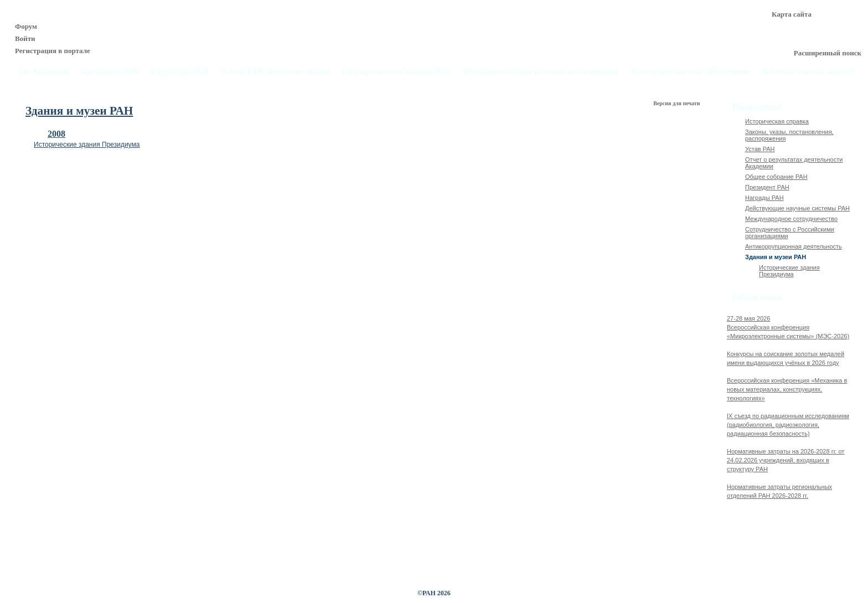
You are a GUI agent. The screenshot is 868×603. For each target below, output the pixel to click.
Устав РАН (760, 149)
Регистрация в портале (53, 51)
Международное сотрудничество (791, 219)
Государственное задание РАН (397, 72)
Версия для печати (677, 103)
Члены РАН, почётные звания (275, 72)
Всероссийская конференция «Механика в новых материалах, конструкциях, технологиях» (787, 389)
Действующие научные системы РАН (797, 208)
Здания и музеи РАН (776, 257)
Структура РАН (180, 72)
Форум (26, 26)
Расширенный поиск (828, 53)
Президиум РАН (110, 72)
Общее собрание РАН (776, 177)
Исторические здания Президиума (87, 145)
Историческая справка (777, 121)
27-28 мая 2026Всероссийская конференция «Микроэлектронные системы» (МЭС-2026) (788, 327)
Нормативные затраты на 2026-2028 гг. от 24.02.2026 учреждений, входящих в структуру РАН (786, 460)
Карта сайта (792, 14)
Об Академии (44, 72)
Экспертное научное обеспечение (690, 72)
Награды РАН (764, 198)
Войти (25, 38)
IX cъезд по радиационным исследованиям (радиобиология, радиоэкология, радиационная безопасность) (788, 425)
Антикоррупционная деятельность (794, 246)
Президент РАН (767, 187)
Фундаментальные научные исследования (540, 72)
